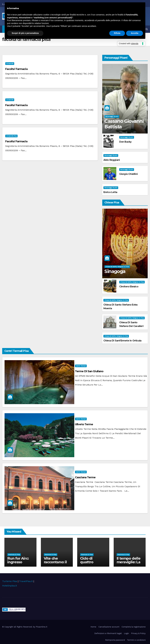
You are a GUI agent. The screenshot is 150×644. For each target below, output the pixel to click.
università (10, 64)
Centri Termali (81, 366)
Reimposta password (115, 640)
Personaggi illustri (112, 116)
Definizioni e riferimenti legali (108, 633)
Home (93, 627)
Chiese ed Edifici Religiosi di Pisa (117, 267)
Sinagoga (115, 271)
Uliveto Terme (84, 424)
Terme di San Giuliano (89, 371)
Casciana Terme (85, 477)
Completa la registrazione (134, 627)
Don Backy (125, 142)
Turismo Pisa (10, 581)
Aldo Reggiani (112, 160)
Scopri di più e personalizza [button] (25, 33)
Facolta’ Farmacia (16, 69)
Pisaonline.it (42, 627)
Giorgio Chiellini (128, 174)
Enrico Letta (110, 192)
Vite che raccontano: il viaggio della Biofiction (55, 564)
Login (126, 633)
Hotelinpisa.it (10, 586)
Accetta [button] (135, 33)
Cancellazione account (109, 627)
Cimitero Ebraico (129, 287)
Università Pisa (11, 136)
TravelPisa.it (26, 581)
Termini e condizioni (136, 640)
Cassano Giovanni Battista (124, 124)
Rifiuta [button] (117, 33)
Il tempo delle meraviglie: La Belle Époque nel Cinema (129, 564)
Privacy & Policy (138, 633)
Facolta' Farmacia (16, 141)
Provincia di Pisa (14, 555)
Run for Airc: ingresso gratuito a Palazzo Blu (18, 564)
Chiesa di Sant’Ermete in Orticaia (122, 341)
